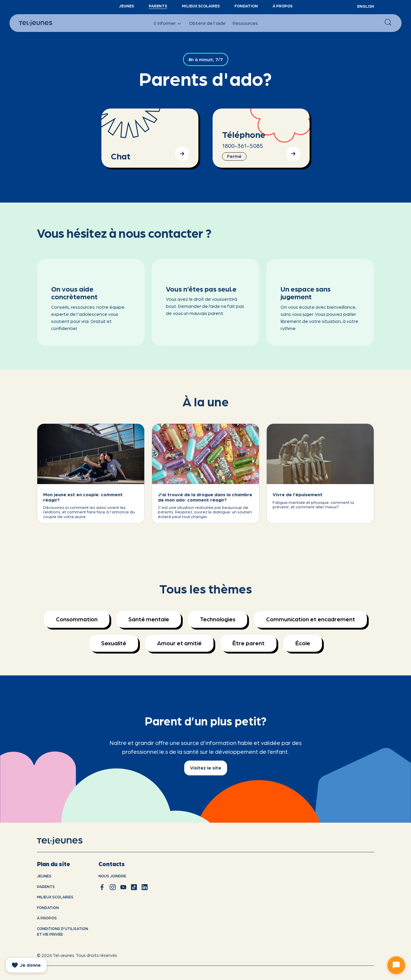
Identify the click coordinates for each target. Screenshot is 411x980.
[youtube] (123, 887)
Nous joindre (112, 876)
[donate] (26, 965)
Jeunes (126, 6)
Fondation (246, 6)
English (366, 6)
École (303, 643)
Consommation (77, 619)
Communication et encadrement (311, 619)
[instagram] (113, 887)
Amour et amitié (179, 643)
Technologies (218, 619)
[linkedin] (145, 887)
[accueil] (67, 841)
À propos (283, 6)
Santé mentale (149, 619)
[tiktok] (134, 887)
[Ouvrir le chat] (396, 965)
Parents (158, 6)
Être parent (249, 643)
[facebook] (102, 887)
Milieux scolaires (201, 6)
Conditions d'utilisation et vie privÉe (63, 931)
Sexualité (114, 643)
